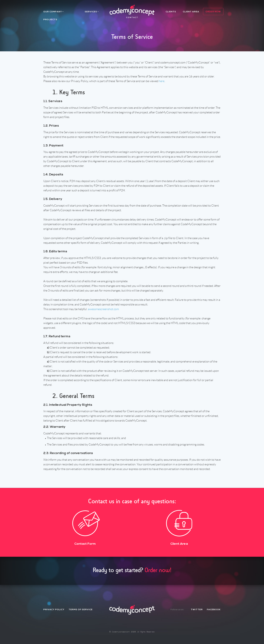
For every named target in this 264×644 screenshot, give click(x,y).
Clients (171, 12)
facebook (214, 610)
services (91, 12)
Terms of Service (81, 610)
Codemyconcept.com (121, 632)
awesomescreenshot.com (103, 309)
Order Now (213, 12)
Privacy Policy (54, 610)
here (162, 81)
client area (191, 12)
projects (50, 20)
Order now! (158, 570)
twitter (197, 610)
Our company (53, 12)
